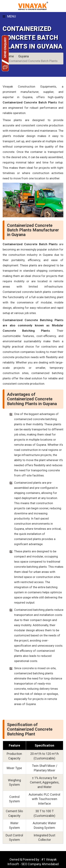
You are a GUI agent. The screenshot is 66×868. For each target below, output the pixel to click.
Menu (9, 16)
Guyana (23, 56)
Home (10, 56)
